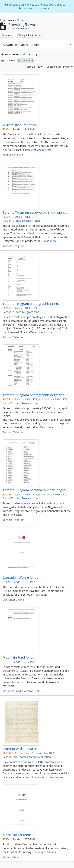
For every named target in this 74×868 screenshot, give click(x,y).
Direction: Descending (59, 67)
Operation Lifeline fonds (20, 578)
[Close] (70, 5)
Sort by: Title (34, 67)
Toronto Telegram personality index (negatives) (37, 490)
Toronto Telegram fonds (26, 221)
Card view (8, 61)
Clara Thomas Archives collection (31, 757)
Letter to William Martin (20, 749)
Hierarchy (30, 54)
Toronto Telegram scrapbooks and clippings (35, 212)
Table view (25, 61)
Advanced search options (21, 45)
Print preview (10, 54)
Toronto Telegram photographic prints (31, 304)
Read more (45, 150)
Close (20, 20)
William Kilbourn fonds (19, 125)
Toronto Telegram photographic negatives (33, 395)
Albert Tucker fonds (17, 835)
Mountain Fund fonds (18, 657)
